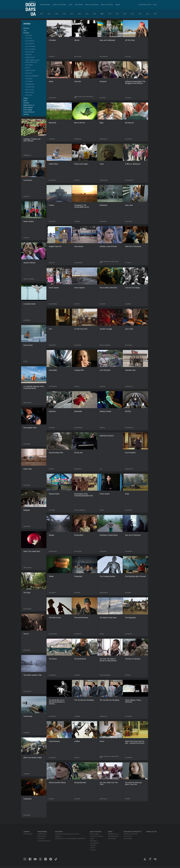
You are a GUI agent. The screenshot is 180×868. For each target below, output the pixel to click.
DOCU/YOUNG (30, 52)
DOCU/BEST (29, 65)
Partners (26, 103)
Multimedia (112, 839)
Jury (71, 5)
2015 (117, 14)
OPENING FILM (30, 84)
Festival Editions (29, 112)
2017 (102, 14)
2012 (140, 14)
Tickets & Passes (59, 5)
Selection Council (97, 836)
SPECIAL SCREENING (32, 76)
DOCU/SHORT (30, 44)
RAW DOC (58, 836)
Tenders (26, 114)
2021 (72, 14)
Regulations (94, 834)
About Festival (107, 5)
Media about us (29, 105)
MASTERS (28, 55)
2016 (110, 14)
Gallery (26, 98)
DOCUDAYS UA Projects (132, 832)
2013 (132, 14)
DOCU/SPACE (128, 839)
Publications (28, 834)
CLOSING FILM (30, 87)
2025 (41, 14)
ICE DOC (28, 68)
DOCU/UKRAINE (30, 46)
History (93, 848)
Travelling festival (131, 834)
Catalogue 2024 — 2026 (147, 5)
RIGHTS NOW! (30, 92)
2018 (94, 14)
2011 (148, 14)
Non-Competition (30, 49)
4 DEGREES (29, 79)
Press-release (28, 107)
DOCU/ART (29, 73)
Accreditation (113, 836)
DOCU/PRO (79, 5)
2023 (57, 14)
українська (32, 2)
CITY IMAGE (29, 81)
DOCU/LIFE (29, 38)
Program (26, 33)
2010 (155, 14)
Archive (93, 850)
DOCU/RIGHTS (30, 41)
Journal (27, 832)
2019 (87, 14)
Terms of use (151, 832)
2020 (79, 14)
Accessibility (95, 843)
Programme (45, 5)
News (25, 100)
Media (118, 5)
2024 (49, 14)
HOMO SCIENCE (30, 70)
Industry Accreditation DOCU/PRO (67, 834)
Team (92, 839)
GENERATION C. (30, 57)
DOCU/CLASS (29, 90)
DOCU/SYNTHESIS (92, 5)
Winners (26, 28)
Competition (29, 35)
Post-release (28, 110)
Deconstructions (44, 841)
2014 (125, 14)
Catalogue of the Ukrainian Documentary (70, 839)
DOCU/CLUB (127, 836)
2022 (64, 14)
